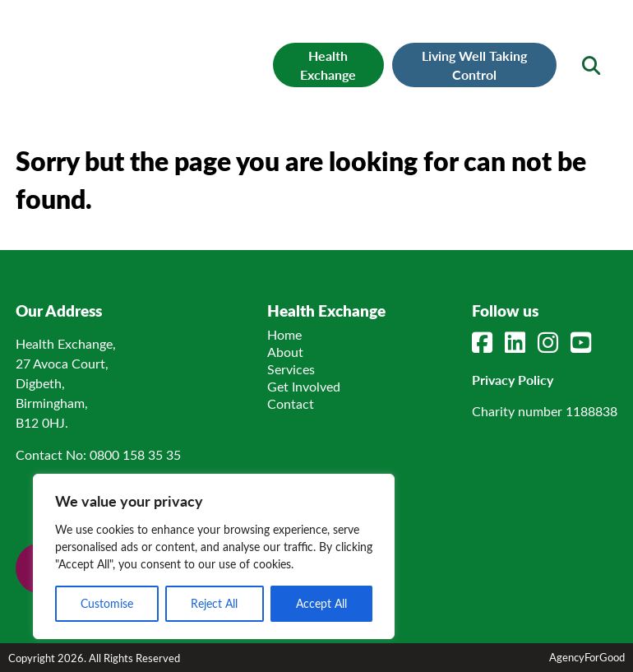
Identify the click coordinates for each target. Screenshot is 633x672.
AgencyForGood (587, 657)
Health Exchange (328, 65)
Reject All (214, 603)
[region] (214, 556)
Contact (291, 403)
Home (284, 334)
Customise (107, 603)
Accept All (321, 603)
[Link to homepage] (150, 54)
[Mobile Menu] (50, 37)
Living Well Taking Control (474, 65)
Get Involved (304, 386)
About (285, 352)
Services (291, 369)
